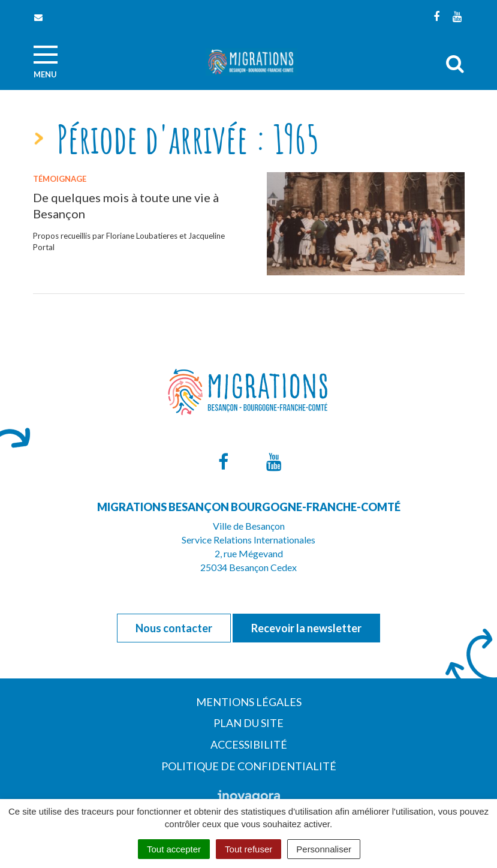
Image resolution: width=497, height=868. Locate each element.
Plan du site (248, 723)
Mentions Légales (249, 702)
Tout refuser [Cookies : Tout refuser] (248, 849)
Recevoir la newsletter (306, 628)
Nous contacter (174, 628)
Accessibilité (249, 744)
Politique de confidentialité (249, 766)
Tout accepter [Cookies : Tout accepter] (174, 849)
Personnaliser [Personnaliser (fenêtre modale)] (324, 849)
